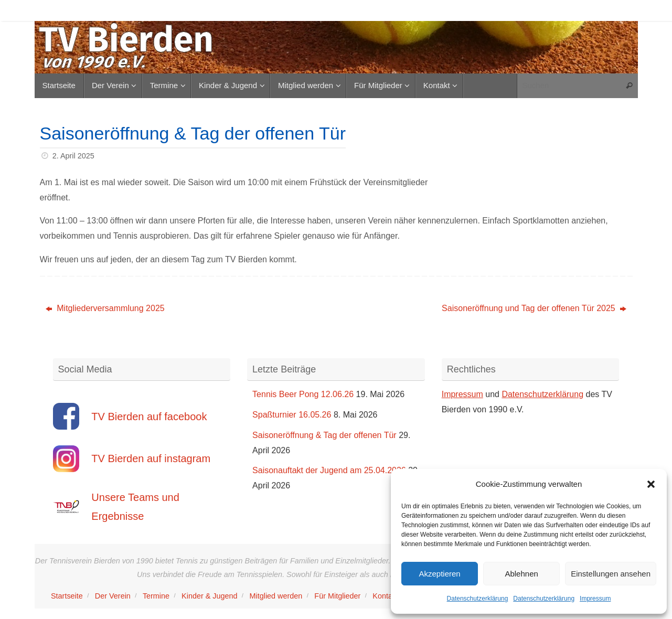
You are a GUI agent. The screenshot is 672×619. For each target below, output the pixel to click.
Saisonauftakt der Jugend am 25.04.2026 (329, 470)
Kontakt (385, 596)
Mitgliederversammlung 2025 (105, 308)
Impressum (595, 599)
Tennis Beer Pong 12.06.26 (303, 394)
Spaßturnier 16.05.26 (292, 415)
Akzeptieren (439, 574)
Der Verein (113, 596)
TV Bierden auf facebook (149, 417)
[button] (651, 484)
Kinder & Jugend (209, 596)
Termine (156, 596)
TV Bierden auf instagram (151, 458)
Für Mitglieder (337, 596)
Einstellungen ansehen (611, 574)
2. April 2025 (73, 156)
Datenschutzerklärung (478, 599)
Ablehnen (521, 574)
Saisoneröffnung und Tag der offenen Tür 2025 (534, 308)
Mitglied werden (276, 596)
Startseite (67, 596)
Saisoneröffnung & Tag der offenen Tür (324, 435)
